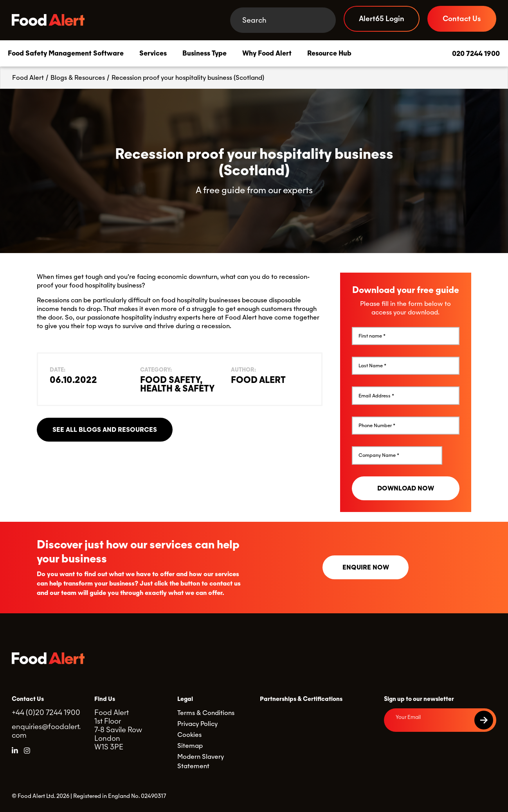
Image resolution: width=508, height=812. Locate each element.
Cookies (189, 735)
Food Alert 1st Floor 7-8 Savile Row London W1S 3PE (118, 730)
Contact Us (462, 19)
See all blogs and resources (105, 430)
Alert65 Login (382, 19)
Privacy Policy (197, 724)
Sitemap (190, 746)
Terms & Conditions (206, 713)
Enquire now (366, 567)
